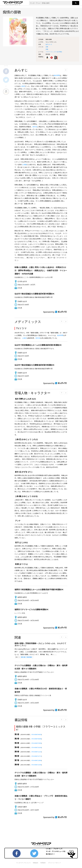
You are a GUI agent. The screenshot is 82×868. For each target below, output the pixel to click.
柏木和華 (57, 75)
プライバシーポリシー (54, 863)
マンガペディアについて (23, 863)
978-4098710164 (36, 747)
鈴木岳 (35, 127)
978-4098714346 (36, 765)
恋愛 (47, 47)
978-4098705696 (36, 739)
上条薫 (24, 165)
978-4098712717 (36, 756)
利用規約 (43, 863)
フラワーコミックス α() (54, 52)
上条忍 (23, 86)
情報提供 (36, 863)
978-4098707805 (36, 743)
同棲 (47, 49)
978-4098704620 (36, 735)
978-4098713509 (36, 760)
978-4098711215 (36, 752)
